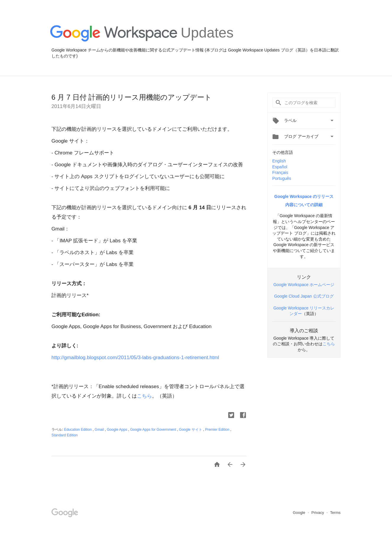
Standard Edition (65, 435)
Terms (335, 513)
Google (300, 513)
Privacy (318, 513)
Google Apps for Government (154, 430)
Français (280, 172)
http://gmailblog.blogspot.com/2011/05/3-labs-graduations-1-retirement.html (135, 358)
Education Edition (78, 430)
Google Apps (117, 430)
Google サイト (191, 430)
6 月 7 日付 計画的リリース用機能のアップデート (132, 97)
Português (282, 178)
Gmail (100, 430)
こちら (144, 396)
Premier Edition (218, 430)
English (279, 161)
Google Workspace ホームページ (304, 285)
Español (280, 167)
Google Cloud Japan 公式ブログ (304, 296)
